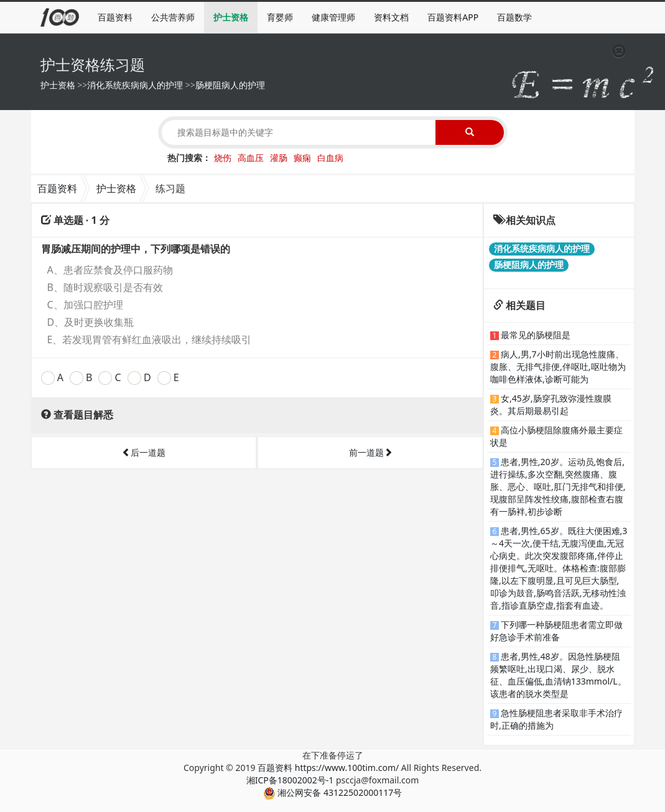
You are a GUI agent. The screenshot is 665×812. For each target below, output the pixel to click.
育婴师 (280, 17)
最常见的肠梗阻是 (536, 335)
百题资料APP (453, 17)
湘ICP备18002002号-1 (290, 780)
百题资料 (115, 17)
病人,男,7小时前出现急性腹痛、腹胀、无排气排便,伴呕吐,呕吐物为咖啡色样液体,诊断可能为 (558, 367)
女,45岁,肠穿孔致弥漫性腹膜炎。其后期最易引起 (551, 404)
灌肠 (279, 158)
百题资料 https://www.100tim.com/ (328, 768)
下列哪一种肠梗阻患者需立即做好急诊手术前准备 (556, 631)
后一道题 (144, 452)
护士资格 (231, 17)
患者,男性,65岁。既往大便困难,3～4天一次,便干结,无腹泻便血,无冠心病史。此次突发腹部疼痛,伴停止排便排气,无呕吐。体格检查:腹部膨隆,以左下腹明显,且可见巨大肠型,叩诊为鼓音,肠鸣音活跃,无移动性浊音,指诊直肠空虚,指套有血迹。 (559, 568)
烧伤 (223, 158)
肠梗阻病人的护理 (230, 85)
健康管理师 (333, 17)
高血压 (251, 158)
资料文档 (391, 17)
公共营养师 (173, 17)
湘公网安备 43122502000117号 (332, 792)
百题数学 (514, 17)
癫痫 (302, 158)
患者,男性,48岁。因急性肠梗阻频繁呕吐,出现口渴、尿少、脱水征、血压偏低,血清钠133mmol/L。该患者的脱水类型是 (558, 675)
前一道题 (371, 452)
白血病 (330, 158)
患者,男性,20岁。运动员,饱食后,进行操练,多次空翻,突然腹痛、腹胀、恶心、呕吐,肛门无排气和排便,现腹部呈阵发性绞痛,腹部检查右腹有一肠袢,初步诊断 (558, 487)
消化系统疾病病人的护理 (135, 85)
